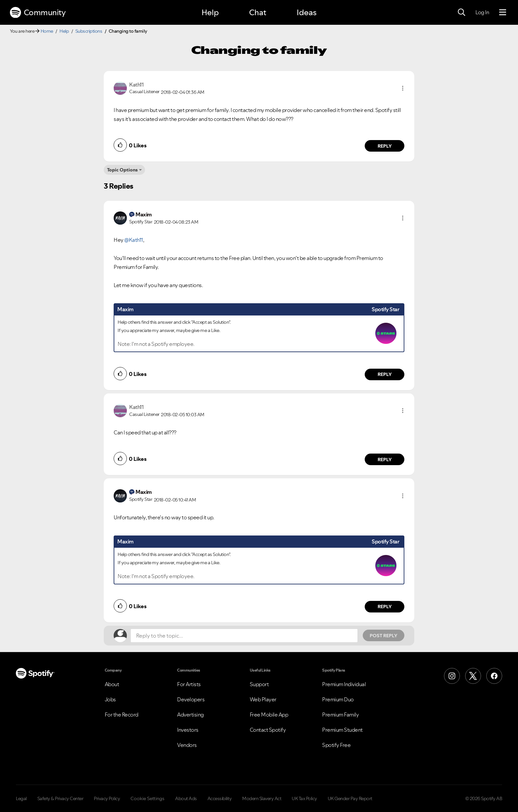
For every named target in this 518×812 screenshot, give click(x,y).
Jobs (110, 699)
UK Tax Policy (304, 798)
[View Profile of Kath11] (136, 85)
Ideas (307, 12)
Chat (258, 12)
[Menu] (503, 13)
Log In (482, 12)
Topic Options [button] (122, 170)
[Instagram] (452, 676)
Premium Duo (338, 699)
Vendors (187, 745)
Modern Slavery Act (262, 798)
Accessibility (220, 798)
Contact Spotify (268, 730)
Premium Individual (344, 684)
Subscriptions (89, 31)
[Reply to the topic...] (244, 636)
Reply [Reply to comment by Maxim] (385, 374)
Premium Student (342, 730)
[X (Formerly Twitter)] (473, 676)
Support (259, 684)
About (112, 684)
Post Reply (384, 636)
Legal (21, 798)
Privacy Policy (107, 798)
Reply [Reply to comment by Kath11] (385, 146)
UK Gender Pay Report (350, 798)
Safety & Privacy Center (60, 798)
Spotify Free (336, 745)
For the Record (122, 715)
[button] (403, 88)
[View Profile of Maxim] (144, 214)
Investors (188, 730)
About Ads (186, 798)
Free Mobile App (269, 715)
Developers (191, 699)
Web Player (263, 699)
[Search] (462, 13)
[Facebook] (494, 676)
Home (47, 31)
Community (38, 13)
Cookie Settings (148, 798)
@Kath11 (134, 240)
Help (210, 12)
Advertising (190, 715)
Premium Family (340, 715)
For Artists (189, 684)
